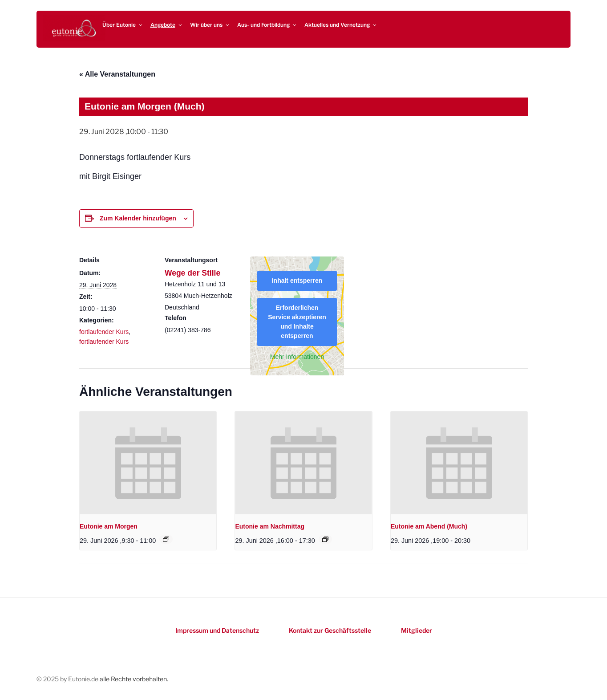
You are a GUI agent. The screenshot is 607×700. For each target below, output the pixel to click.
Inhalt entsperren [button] (297, 281)
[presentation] (148, 463)
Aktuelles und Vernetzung (341, 25)
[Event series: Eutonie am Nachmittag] (325, 539)
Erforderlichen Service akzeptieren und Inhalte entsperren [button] (297, 322)
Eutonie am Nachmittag (270, 526)
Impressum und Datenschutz (217, 630)
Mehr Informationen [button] (297, 357)
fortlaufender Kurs (104, 332)
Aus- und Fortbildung (267, 25)
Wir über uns (210, 25)
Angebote (167, 25)
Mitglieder (417, 630)
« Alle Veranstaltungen (117, 74)
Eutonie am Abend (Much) (429, 526)
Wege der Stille (192, 273)
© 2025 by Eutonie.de (68, 679)
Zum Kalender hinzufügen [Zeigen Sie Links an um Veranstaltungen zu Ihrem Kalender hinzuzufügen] (138, 218)
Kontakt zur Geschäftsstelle (330, 630)
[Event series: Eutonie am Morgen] (166, 539)
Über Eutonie (123, 25)
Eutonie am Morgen (109, 526)
